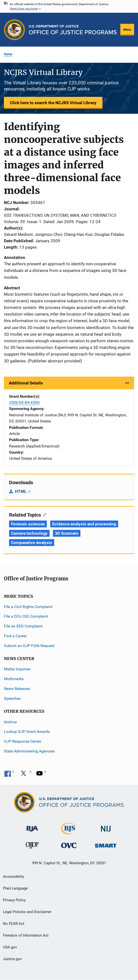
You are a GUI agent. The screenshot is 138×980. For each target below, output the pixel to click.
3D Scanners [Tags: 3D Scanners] (67, 533)
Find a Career (15, 636)
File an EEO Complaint (23, 626)
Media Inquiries (17, 669)
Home (8, 54)
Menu (127, 30)
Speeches (12, 698)
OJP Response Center (23, 741)
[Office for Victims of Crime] (69, 845)
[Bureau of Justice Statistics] (69, 832)
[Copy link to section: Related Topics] (44, 514)
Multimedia (14, 679)
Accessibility (13, 877)
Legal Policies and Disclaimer (27, 912)
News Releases (17, 689)
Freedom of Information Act (26, 935)
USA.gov (10, 947)
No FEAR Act (14, 924)
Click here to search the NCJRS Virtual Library (53, 103)
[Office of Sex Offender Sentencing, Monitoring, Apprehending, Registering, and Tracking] (106, 844)
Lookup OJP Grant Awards (27, 732)
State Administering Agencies (29, 751)
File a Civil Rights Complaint (28, 607)
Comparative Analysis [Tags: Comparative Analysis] (32, 543)
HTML (23, 491)
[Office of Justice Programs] (14, 30)
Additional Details (26, 383)
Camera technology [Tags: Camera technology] (29, 533)
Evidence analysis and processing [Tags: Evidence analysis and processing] (84, 524)
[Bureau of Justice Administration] (32, 826)
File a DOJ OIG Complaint (26, 616)
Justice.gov (12, 959)
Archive (10, 722)
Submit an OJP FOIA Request (29, 646)
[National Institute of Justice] (106, 826)
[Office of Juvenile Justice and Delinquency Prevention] (32, 846)
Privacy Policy (14, 900)
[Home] (73, 30)
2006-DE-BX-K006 (24, 402)
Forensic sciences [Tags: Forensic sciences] (28, 524)
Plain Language (15, 888)
